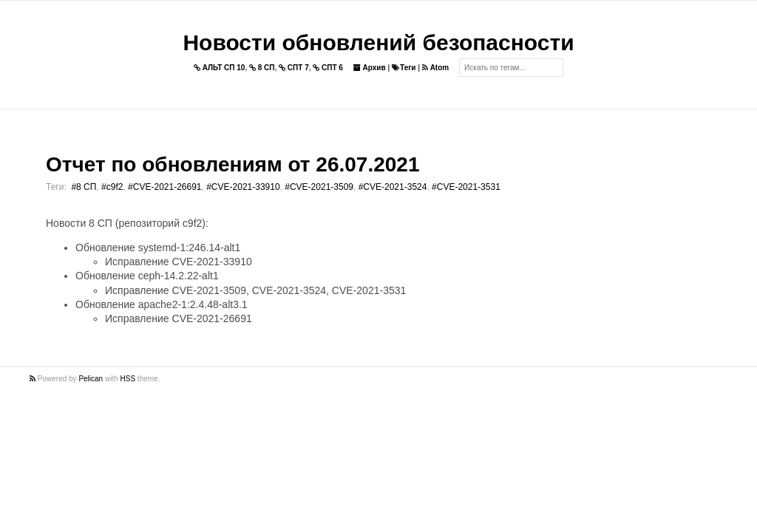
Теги (404, 68)
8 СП (262, 68)
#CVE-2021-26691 (164, 187)
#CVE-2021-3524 (393, 187)
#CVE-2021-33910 (243, 187)
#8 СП (84, 187)
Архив (370, 68)
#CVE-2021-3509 (319, 187)
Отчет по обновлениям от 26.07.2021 (232, 164)
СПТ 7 (294, 68)
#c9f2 (112, 187)
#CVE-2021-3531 (466, 187)
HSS (128, 379)
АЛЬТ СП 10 (220, 68)
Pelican (91, 379)
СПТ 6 (328, 68)
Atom (435, 68)
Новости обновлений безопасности (378, 42)
